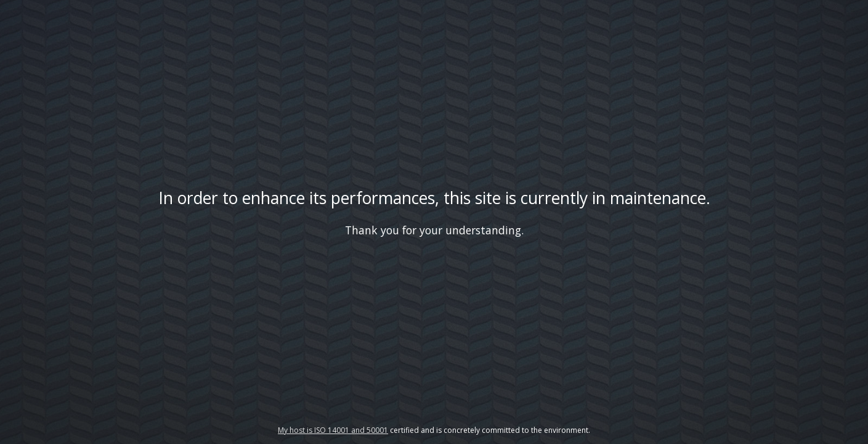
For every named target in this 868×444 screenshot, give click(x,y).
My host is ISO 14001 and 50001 (333, 430)
